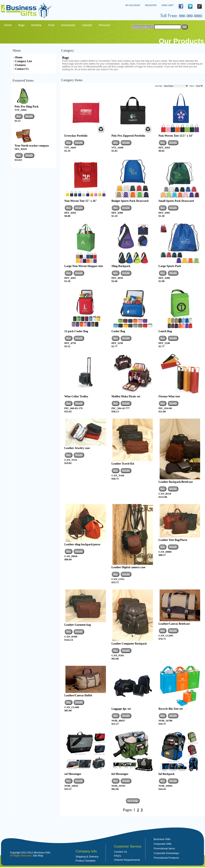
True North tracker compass (32, 146)
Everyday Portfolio (76, 136)
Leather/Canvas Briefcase (174, 624)
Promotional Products (166, 858)
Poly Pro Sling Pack (27, 107)
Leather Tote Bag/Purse (173, 540)
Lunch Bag (165, 331)
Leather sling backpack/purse (82, 544)
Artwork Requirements (127, 860)
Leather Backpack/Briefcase (176, 482)
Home (19, 57)
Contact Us (22, 69)
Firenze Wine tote (169, 396)
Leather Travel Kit (123, 464)
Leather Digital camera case (128, 567)
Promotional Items (164, 848)
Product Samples (86, 861)
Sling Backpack (121, 266)
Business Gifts (162, 839)
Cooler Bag (118, 331)
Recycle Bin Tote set (171, 709)
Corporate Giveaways (166, 853)
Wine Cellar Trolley (76, 396)
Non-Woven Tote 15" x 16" (81, 201)
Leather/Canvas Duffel (78, 695)
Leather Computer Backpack (129, 644)
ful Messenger (120, 774)
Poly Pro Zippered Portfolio (128, 136)
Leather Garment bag (78, 625)
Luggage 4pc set (121, 709)
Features (20, 65)
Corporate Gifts (163, 844)
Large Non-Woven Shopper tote (84, 266)
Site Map (38, 856)
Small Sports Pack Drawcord (176, 201)
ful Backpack (167, 774)
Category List (23, 61)
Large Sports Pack (170, 266)
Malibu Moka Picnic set (126, 396)
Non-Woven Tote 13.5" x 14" (176, 136)
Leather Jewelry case (77, 448)
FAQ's (118, 856)
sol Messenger (73, 774)
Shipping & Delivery (87, 857)
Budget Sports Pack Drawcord (130, 201)
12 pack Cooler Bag (76, 331)
